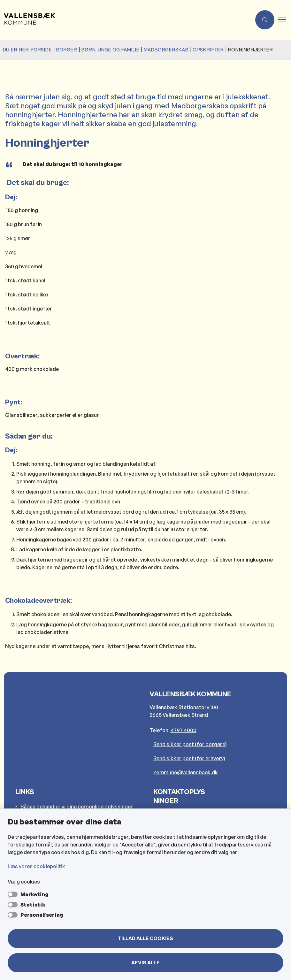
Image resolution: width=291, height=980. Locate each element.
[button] (285, 20)
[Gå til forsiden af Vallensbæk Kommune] (27, 20)
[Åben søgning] (265, 20)
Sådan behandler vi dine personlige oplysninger (77, 807)
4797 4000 (184, 730)
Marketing (34, 894)
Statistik (33, 905)
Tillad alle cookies (145, 938)
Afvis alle (145, 963)
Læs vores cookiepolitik (36, 866)
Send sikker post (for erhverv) (189, 758)
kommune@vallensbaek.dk (186, 772)
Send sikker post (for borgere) (190, 744)
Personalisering (42, 915)
